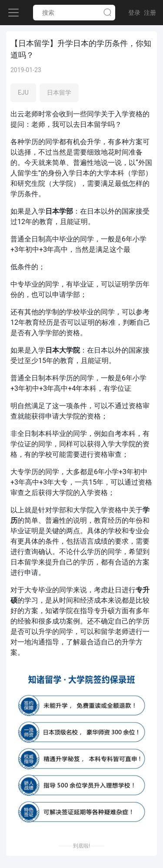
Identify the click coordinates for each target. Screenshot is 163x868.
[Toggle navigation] (13, 13)
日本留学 (59, 92)
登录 (134, 13)
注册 (150, 13)
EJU (23, 92)
